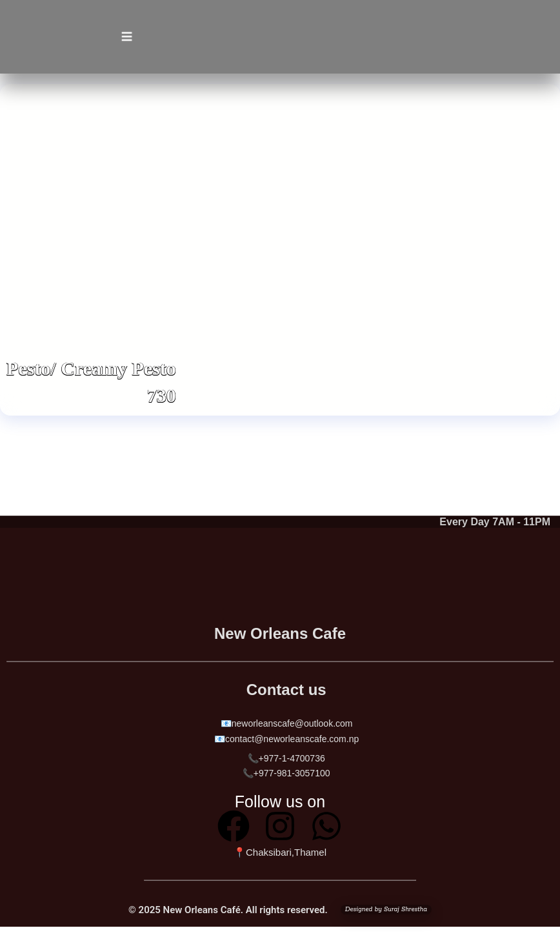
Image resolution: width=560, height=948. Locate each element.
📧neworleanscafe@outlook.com (286, 723)
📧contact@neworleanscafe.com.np (286, 739)
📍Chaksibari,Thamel (280, 852)
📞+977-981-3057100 (286, 773)
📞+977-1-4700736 (286, 758)
